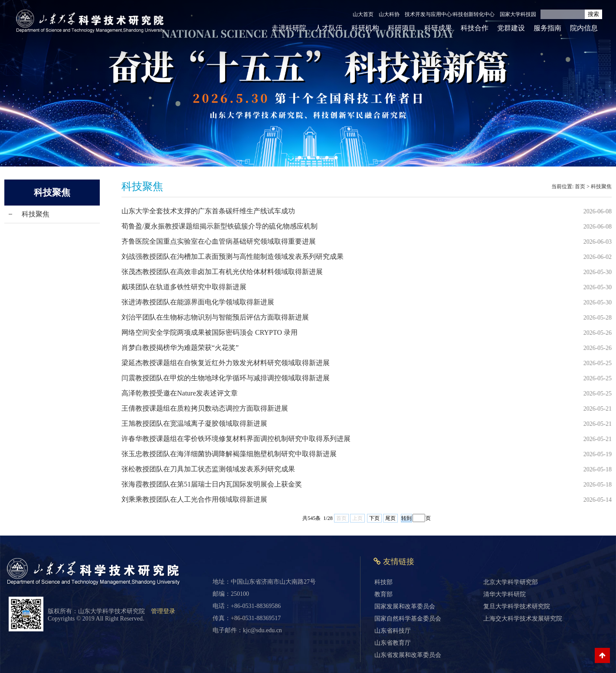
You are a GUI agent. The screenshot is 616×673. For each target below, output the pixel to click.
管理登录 (163, 611)
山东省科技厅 (393, 631)
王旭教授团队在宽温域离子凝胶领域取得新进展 (194, 423)
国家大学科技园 (518, 14)
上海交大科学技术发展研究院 (523, 619)
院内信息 (584, 28)
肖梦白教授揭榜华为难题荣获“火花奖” (180, 348)
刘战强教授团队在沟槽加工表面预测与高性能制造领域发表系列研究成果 (233, 256)
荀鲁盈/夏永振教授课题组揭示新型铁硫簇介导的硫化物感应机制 (220, 226)
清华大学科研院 (505, 594)
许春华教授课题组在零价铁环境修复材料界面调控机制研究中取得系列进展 (236, 439)
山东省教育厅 (393, 643)
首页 (580, 186)
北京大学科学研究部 (511, 582)
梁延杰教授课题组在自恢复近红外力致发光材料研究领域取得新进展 (226, 363)
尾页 (390, 518)
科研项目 (402, 28)
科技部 (383, 582)
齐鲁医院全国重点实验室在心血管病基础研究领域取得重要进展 (219, 241)
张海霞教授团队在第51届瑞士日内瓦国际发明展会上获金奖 (212, 484)
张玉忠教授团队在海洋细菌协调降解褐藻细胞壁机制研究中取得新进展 (229, 454)
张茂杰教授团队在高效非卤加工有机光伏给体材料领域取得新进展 (222, 272)
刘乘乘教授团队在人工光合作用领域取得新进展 (194, 499)
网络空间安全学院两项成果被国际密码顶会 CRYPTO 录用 (210, 332)
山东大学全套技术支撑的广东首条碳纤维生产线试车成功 (208, 211)
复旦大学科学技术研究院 (517, 606)
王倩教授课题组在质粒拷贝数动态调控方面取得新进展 (205, 408)
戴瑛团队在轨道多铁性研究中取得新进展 (184, 287)
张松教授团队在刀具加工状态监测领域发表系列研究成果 (208, 469)
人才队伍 (329, 28)
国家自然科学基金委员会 (408, 619)
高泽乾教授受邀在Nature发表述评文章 (180, 393)
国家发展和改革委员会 (405, 606)
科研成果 (438, 28)
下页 (374, 518)
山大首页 (363, 14)
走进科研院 (289, 28)
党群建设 (511, 28)
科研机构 (365, 28)
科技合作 (475, 28)
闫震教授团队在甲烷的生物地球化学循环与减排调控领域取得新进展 (226, 378)
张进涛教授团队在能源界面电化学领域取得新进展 (198, 302)
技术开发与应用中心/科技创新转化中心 (450, 14)
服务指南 (547, 28)
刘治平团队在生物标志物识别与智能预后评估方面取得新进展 (215, 317)
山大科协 (389, 14)
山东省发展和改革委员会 (408, 655)
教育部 (383, 594)
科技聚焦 (36, 214)
